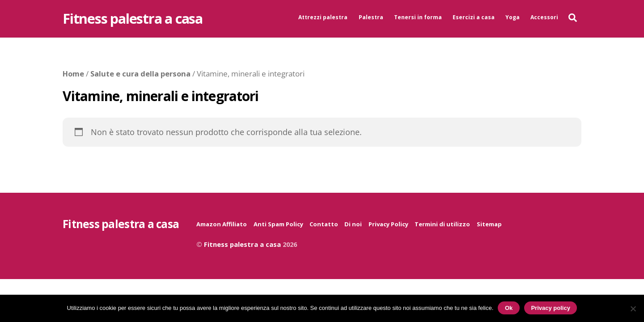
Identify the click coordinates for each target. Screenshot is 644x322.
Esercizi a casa (474, 17)
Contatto (324, 224)
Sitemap (489, 224)
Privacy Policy (388, 224)
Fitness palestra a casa (242, 244)
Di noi (353, 224)
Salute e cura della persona (140, 74)
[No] (633, 309)
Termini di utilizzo (442, 224)
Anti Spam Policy (278, 224)
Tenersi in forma (418, 17)
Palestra (371, 17)
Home (73, 74)
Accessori (544, 17)
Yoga (513, 17)
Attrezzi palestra (323, 17)
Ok (509, 308)
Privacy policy (550, 308)
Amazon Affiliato (222, 224)
